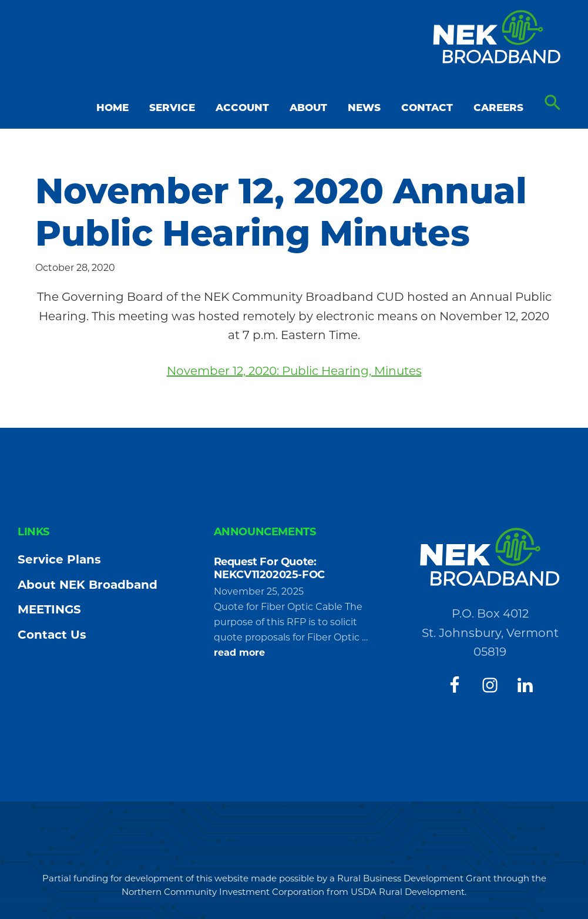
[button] (553, 103)
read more (239, 653)
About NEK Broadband (88, 585)
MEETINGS (49, 609)
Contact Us (52, 635)
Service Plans (59, 559)
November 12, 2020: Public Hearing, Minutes (294, 371)
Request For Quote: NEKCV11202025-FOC (269, 568)
